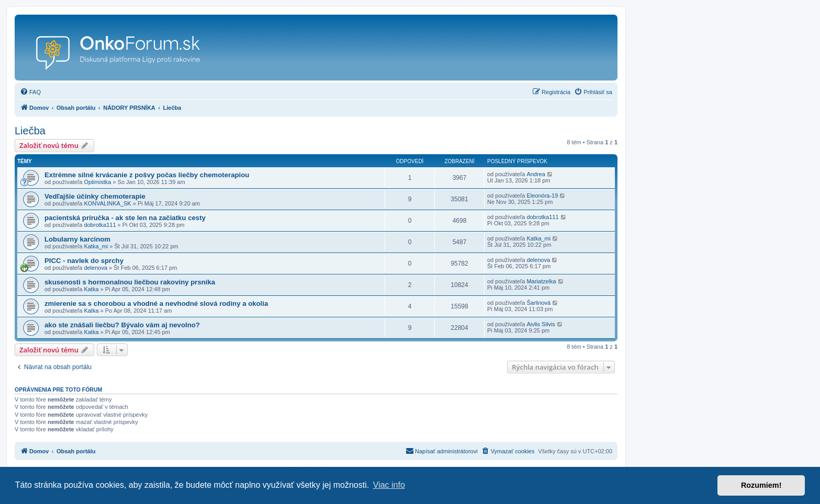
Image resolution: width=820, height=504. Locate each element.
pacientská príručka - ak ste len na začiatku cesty (125, 218)
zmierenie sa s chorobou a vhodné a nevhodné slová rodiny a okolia (156, 303)
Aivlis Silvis (541, 324)
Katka (91, 289)
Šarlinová (538, 303)
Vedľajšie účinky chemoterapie (95, 196)
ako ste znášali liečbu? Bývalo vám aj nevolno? (122, 325)
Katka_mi (96, 246)
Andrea (536, 174)
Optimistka (97, 182)
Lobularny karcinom (77, 239)
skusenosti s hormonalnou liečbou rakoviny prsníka (130, 282)
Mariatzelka (541, 281)
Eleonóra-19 (542, 196)
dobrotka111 (100, 225)
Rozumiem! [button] (761, 485)
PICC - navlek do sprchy (84, 261)
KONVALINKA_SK (107, 203)
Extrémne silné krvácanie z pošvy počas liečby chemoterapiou (147, 175)
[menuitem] (30, 92)
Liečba (30, 131)
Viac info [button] (389, 485)
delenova (96, 268)
